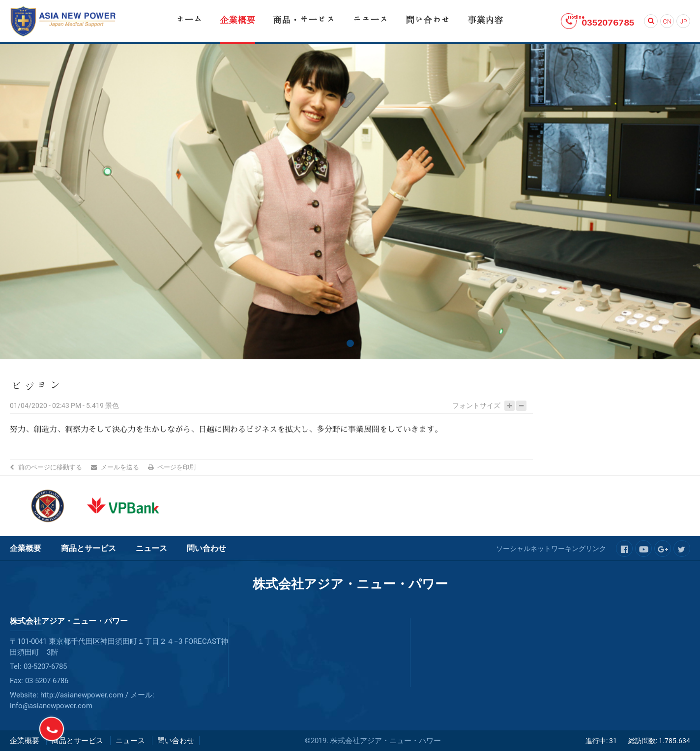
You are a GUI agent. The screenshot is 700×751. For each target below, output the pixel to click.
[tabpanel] (350, 202)
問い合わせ (206, 548)
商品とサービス (88, 548)
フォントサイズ (476, 405)
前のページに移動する (50, 467)
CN (667, 22)
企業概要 (26, 548)
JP (684, 22)
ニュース (151, 548)
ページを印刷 (176, 467)
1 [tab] (350, 343)
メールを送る (120, 467)
